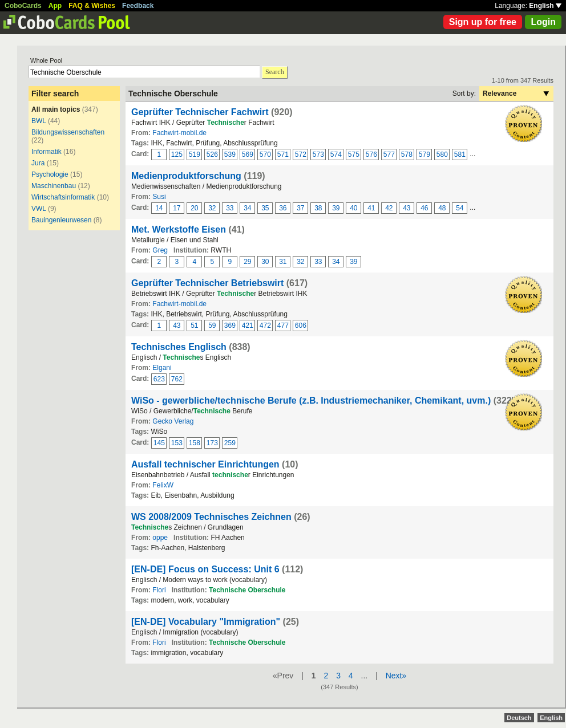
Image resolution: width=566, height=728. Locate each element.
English (545, 6)
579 (424, 154)
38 (318, 208)
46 (424, 208)
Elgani (162, 368)
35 (265, 208)
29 (247, 262)
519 (195, 154)
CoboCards (23, 6)
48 (442, 208)
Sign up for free (483, 22)
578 (407, 154)
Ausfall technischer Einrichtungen (205, 464)
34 (247, 208)
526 (212, 154)
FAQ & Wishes (92, 6)
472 (265, 326)
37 (300, 208)
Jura (38, 163)
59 (212, 326)
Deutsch (519, 718)
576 (371, 154)
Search (275, 72)
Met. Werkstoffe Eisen (179, 229)
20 (194, 208)
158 (195, 443)
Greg (160, 250)
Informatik (47, 152)
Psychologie (50, 174)
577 (389, 154)
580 (442, 154)
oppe (160, 538)
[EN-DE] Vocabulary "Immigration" (206, 622)
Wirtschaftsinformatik (63, 197)
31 (283, 262)
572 (301, 154)
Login (543, 22)
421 (248, 326)
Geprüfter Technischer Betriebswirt (207, 283)
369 (230, 326)
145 (159, 443)
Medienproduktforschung (186, 176)
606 (301, 326)
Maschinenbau (54, 186)
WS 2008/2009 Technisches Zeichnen (211, 517)
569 (248, 154)
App (55, 6)
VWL (39, 209)
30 (265, 262)
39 (336, 208)
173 (212, 443)
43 (407, 208)
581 (460, 154)
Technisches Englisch (179, 347)
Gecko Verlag (173, 421)
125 (177, 154)
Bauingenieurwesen (61, 220)
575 (354, 154)
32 (212, 208)
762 (177, 379)
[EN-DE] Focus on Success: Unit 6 (205, 569)
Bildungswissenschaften (68, 132)
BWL (39, 121)
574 (336, 154)
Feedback (138, 6)
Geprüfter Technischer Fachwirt (200, 112)
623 (159, 379)
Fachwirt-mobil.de (179, 133)
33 (230, 208)
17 (177, 208)
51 (194, 326)
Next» (396, 676)
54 (460, 208)
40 (353, 208)
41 (371, 208)
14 (159, 208)
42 (389, 208)
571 (283, 154)
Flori (159, 590)
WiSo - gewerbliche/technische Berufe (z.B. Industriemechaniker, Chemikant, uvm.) (311, 400)
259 (230, 443)
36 (283, 208)
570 (265, 154)
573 (318, 154)
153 (177, 443)
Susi (159, 197)
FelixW (163, 485)
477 (283, 326)
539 (230, 154)
